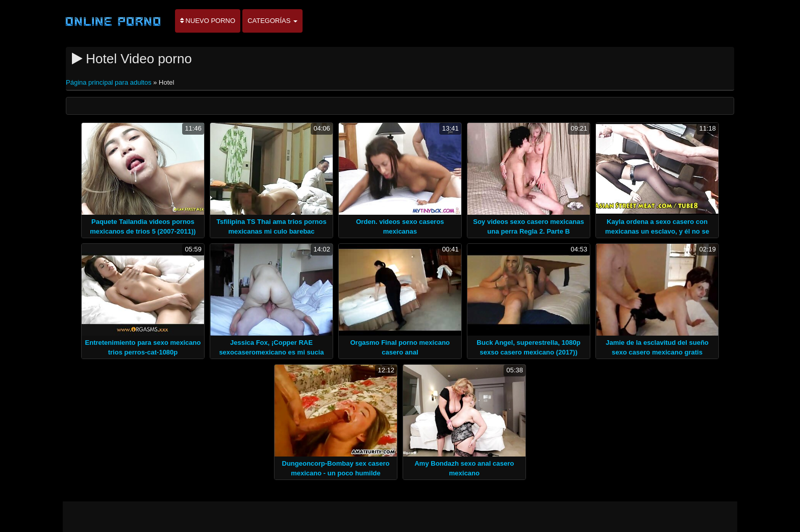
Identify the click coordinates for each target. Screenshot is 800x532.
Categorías (272, 21)
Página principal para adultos (109, 82)
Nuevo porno (208, 21)
